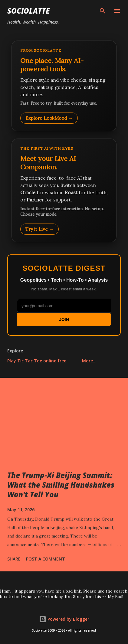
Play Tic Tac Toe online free (37, 361)
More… (89, 361)
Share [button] (14, 559)
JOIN (64, 319)
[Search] (103, 11)
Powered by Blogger (64, 619)
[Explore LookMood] (64, 86)
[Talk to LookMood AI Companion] (64, 190)
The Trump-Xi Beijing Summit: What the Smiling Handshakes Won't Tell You (61, 485)
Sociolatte (28, 11)
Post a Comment (46, 559)
